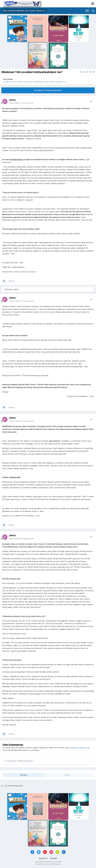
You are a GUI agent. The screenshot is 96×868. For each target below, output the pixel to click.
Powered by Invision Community (48, 864)
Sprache (43, 858)
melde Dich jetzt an (78, 748)
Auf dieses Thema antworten (48, 90)
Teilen (24, 775)
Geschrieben (21, 103)
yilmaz (10, 79)
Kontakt (54, 858)
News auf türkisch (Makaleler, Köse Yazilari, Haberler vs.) (42, 82)
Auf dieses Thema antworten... (20, 761)
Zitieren (12, 281)
